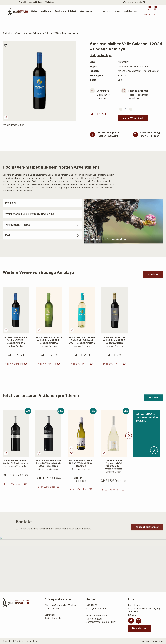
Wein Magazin (131, 11)
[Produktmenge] (126, 109)
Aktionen (46, 11)
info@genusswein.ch (96, 608)
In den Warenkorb (133, 118)
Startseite (7, 33)
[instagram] (138, 621)
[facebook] (131, 621)
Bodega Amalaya (101, 55)
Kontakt (132, 615)
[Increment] (131, 109)
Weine (34, 11)
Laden (117, 11)
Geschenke (86, 11)
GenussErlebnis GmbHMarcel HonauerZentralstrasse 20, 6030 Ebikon (101, 619)
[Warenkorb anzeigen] (155, 9)
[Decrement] (121, 109)
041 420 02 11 (141, 2)
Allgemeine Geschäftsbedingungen (145, 608)
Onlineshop (134, 612)
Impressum (145, 641)
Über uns (105, 11)
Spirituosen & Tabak (66, 11)
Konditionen (134, 605)
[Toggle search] (155, 15)
